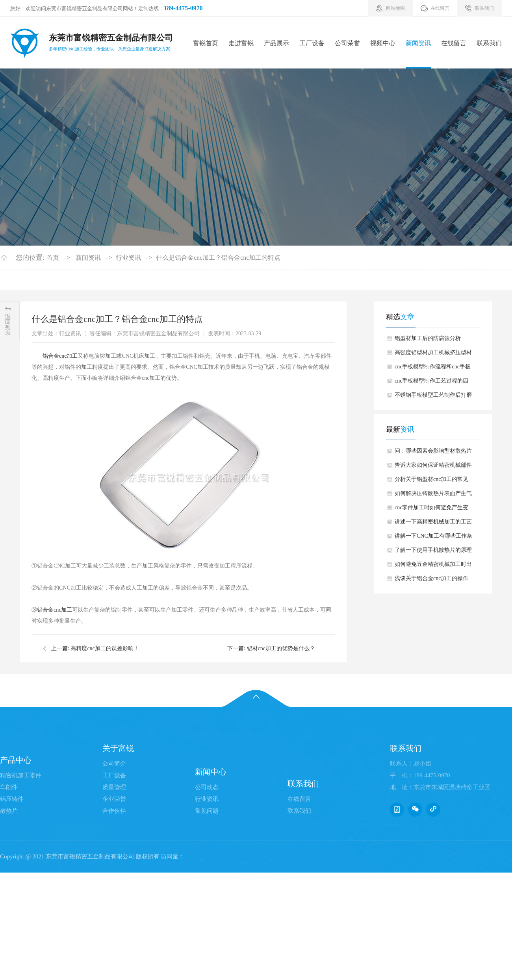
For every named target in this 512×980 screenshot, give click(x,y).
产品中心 (16, 760)
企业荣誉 (114, 799)
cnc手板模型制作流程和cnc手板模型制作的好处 (433, 369)
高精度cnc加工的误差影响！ (105, 648)
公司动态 (207, 787)
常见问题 (207, 811)
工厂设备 (312, 43)
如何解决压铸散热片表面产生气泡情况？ (433, 496)
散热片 (9, 811)
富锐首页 (206, 43)
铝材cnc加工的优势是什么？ (281, 648)
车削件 (9, 787)
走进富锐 (241, 43)
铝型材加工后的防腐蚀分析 (428, 338)
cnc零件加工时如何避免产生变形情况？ (431, 510)
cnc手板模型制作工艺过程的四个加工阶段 (431, 383)
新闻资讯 (418, 43)
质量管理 (114, 787)
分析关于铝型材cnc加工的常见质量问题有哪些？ (431, 481)
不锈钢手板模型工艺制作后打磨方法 (433, 397)
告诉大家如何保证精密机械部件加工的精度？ (433, 467)
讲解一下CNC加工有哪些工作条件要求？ (433, 538)
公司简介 (114, 764)
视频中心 (383, 43)
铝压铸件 (12, 799)
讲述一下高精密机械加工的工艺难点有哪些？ (433, 524)
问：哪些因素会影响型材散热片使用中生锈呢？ (433, 453)
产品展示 (276, 43)
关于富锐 (118, 748)
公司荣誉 (347, 43)
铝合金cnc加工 (60, 356)
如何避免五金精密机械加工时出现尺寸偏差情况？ (433, 566)
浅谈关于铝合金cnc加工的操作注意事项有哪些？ (431, 581)
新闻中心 (211, 772)
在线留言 (454, 43)
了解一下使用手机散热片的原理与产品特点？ (433, 552)
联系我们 (489, 43)
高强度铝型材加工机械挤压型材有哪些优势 (433, 355)
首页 (53, 258)
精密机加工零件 (21, 775)
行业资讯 (128, 258)
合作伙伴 (114, 811)
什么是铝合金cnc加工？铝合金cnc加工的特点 (218, 258)
